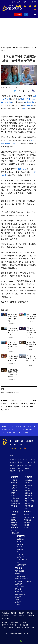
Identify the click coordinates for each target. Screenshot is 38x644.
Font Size (28, 91)
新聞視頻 (15, 477)
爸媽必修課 (14, 528)
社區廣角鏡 (15, 501)
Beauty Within (22, 552)
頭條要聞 (12, 466)
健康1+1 (26, 515)
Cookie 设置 (19, 641)
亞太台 (17, 429)
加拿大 (17, 427)
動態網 (11, 627)
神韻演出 (12, 471)
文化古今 (14, 530)
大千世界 (20, 555)
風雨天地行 (19, 592)
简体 (35, 2)
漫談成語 (14, 525)
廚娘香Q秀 (21, 557)
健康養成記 (27, 522)
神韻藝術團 (14, 622)
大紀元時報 (24, 622)
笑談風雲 (14, 517)
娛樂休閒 (21, 536)
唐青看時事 (28, 498)
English (32, 429)
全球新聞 (14, 480)
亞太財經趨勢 (16, 503)
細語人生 (28, 509)
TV (26, 15)
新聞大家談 (28, 480)
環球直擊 (23, 48)
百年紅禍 (18, 589)
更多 (33, 627)
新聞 (11, 456)
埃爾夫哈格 (29, 102)
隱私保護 (30, 613)
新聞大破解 (28, 493)
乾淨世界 (5, 625)
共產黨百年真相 (20, 576)
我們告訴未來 (19, 571)
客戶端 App (6, 618)
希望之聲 (13, 625)
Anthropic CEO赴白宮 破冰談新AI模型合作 (32, 316)
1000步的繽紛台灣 (22, 561)
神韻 (14, 2)
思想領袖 (28, 491)
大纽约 (11, 427)
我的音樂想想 (21, 565)
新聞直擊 (14, 491)
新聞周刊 (14, 493)
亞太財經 (14, 506)
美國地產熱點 (15, 533)
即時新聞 (28, 466)
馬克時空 (28, 503)
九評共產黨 (19, 584)
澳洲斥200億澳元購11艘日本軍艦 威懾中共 (13, 358)
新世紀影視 (26, 627)
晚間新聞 (14, 488)
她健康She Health (29, 517)
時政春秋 (28, 488)
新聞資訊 (19, 441)
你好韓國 (20, 544)
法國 (6, 429)
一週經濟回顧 (16, 498)
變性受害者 (27, 105)
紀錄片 (22, 99)
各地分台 (25, 2)
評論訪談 (28, 477)
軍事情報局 (28, 496)
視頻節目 (8, 48)
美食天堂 (20, 547)
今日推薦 (12, 468)
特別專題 (19, 568)
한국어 (25, 432)
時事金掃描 (28, 485)
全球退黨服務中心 (24, 625)
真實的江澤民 (19, 587)
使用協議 (5, 616)
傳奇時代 (18, 574)
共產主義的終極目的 (22, 579)
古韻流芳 (14, 520)
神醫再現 (26, 525)
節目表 (13, 444)
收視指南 (22, 613)
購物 (25, 448)
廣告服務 (21, 616)
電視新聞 (16, 48)
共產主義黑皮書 (20, 594)
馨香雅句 (14, 522)
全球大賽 (20, 471)
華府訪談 (14, 496)
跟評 (34, 400)
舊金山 (11, 429)
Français (5, 432)
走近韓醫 (26, 528)
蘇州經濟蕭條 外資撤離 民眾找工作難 (31, 344)
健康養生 (27, 512)
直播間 (20, 444)
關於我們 (13, 613)
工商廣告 (18, 605)
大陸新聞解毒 (29, 506)
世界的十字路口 (30, 501)
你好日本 (20, 542)
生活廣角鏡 (21, 539)
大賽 (19, 2)
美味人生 (20, 549)
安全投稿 (13, 616)
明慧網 (4, 627)
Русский (12, 432)
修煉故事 (18, 602)
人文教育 (15, 512)
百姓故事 (18, 597)
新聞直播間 (18, 15)
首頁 (2, 48)
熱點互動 (28, 483)
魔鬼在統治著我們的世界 (23, 581)
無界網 (18, 627)
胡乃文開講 (27, 520)
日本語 (19, 432)
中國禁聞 (14, 485)
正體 (31, 2)
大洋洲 (28, 427)
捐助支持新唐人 (16, 448)
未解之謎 (14, 515)
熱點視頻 (20, 466)
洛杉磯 (23, 427)
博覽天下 (20, 468)
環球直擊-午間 (32, 48)
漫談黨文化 (19, 599)
